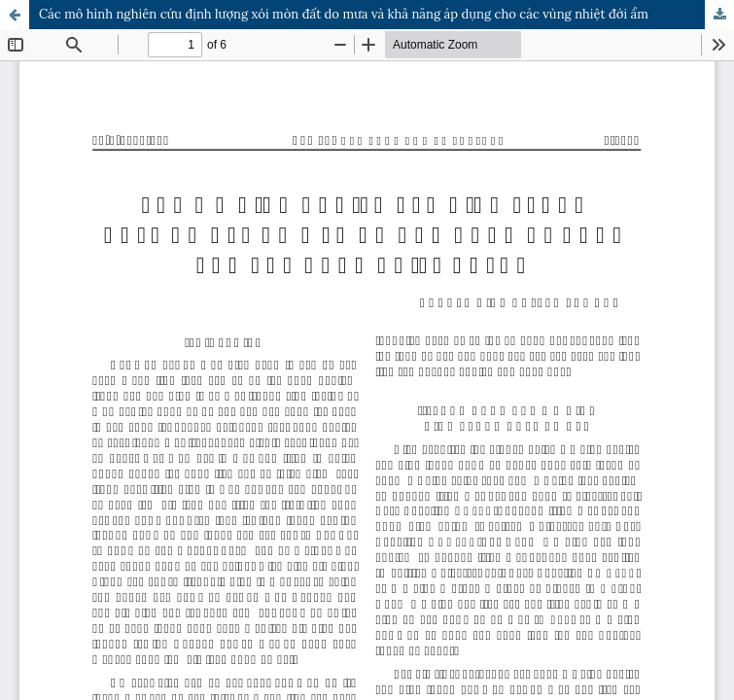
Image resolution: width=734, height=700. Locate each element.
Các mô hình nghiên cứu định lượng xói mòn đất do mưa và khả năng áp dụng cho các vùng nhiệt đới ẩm (344, 14)
